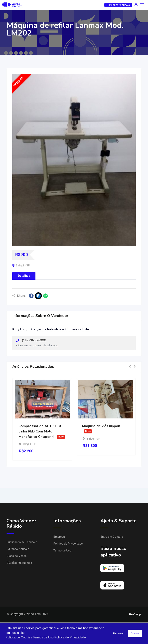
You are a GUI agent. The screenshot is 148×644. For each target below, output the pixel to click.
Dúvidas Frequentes (19, 563)
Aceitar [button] (135, 633)
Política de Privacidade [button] (70, 637)
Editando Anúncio (18, 549)
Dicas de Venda (17, 556)
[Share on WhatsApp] (45, 296)
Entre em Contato (112, 537)
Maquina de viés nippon (101, 426)
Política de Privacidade (68, 544)
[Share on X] (38, 296)
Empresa (59, 537)
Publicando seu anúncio (22, 542)
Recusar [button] (118, 633)
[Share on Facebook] (31, 296)
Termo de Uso (62, 551)
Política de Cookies (19, 637)
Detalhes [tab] (24, 276)
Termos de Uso (43, 637)
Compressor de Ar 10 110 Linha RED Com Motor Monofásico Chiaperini (40, 431)
